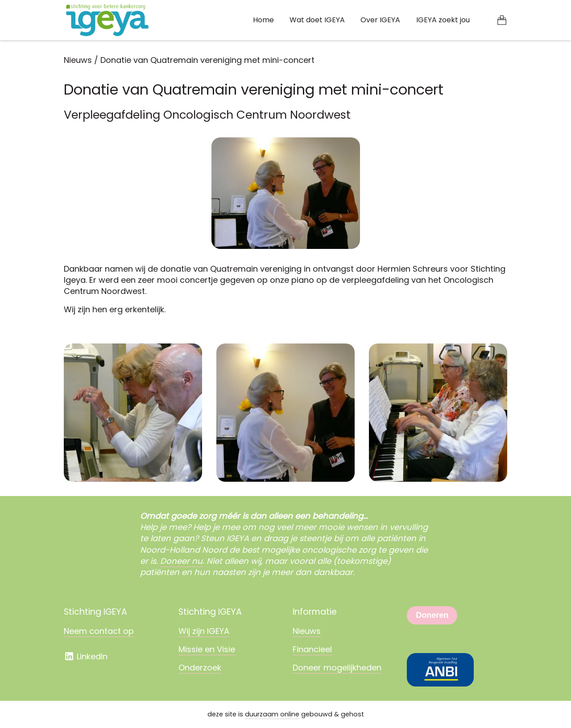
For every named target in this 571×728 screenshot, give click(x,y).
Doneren (432, 615)
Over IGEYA (380, 20)
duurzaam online (272, 714)
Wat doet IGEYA (317, 20)
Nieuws (78, 60)
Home (263, 20)
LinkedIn (86, 656)
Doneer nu (181, 561)
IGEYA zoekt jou (443, 20)
